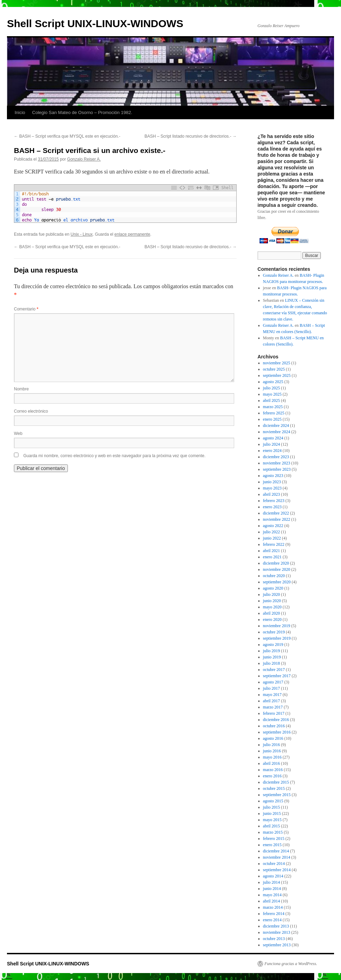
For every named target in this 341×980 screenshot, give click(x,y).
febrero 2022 (274, 544)
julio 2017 (272, 688)
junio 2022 (272, 538)
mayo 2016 (272, 757)
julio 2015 (272, 807)
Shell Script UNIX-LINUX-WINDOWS (95, 23)
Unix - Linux (82, 234)
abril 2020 (272, 613)
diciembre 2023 (276, 457)
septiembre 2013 (277, 945)
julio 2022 (272, 532)
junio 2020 (272, 601)
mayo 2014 (272, 895)
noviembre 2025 (277, 363)
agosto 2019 (273, 645)
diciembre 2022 (276, 513)
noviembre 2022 (277, 519)
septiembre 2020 (277, 582)
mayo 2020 (272, 607)
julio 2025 (272, 388)
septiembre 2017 (277, 676)
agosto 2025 (273, 382)
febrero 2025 (274, 413)
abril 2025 (272, 400)
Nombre (21, 389)
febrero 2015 (274, 839)
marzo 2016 (273, 770)
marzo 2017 (273, 707)
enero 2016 (272, 776)
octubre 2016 (274, 726)
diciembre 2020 (276, 563)
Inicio (20, 112)
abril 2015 (272, 826)
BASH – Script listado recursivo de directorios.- (191, 136)
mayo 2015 (272, 820)
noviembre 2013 (277, 932)
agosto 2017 (273, 682)
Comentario (26, 309)
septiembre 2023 (277, 469)
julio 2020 (272, 594)
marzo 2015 (273, 832)
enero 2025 (272, 419)
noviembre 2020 (277, 569)
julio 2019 (272, 651)
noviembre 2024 (277, 432)
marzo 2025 (273, 407)
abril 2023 (272, 494)
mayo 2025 (272, 394)
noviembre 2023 (277, 463)
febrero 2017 (274, 713)
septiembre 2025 (277, 375)
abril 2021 (272, 551)
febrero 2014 (274, 914)
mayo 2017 (272, 695)
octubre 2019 (274, 632)
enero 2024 (272, 451)
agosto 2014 (273, 876)
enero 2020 (272, 619)
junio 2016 (272, 751)
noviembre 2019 (277, 626)
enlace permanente (132, 234)
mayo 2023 (272, 488)
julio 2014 (272, 882)
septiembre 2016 (277, 732)
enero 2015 (272, 845)
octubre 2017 (274, 670)
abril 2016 (272, 763)
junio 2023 (272, 482)
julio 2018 (272, 663)
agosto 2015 (273, 801)
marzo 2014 (273, 907)
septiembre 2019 (277, 638)
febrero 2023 (274, 501)
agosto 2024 (273, 438)
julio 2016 (272, 745)
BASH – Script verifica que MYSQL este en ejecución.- (67, 136)
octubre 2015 (274, 788)
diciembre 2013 (276, 926)
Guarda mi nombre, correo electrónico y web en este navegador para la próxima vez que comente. (114, 456)
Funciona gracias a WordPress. (291, 964)
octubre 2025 (274, 369)
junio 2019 (272, 657)
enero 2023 (272, 507)
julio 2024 (272, 444)
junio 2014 (272, 889)
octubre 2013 (274, 939)
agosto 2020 (273, 588)
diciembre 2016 (276, 720)
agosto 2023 (273, 476)
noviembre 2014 (277, 857)
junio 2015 (272, 813)
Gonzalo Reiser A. (84, 159)
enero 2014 (272, 920)
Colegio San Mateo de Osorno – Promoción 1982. (82, 112)
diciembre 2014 (276, 851)
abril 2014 (272, 901)
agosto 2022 (273, 526)
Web (18, 434)
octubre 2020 (274, 576)
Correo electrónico (31, 411)
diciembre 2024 (276, 426)
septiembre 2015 (277, 795)
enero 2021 (272, 557)
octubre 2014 (274, 864)
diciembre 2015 (276, 782)
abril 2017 (272, 701)
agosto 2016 (273, 738)
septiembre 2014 (277, 870)
